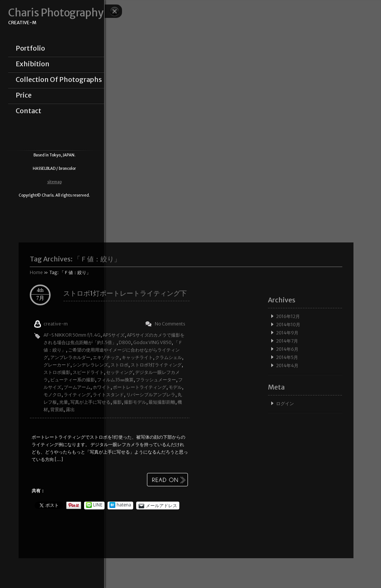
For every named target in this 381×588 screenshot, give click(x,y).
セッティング (119, 372)
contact (28, 111)
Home (36, 272)
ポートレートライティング (140, 387)
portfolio (30, 48)
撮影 (117, 402)
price (24, 95)
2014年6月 (287, 349)
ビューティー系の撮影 (73, 380)
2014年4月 (287, 365)
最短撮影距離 (162, 402)
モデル (175, 387)
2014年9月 (287, 333)
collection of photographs (59, 80)
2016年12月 (288, 316)
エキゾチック (106, 357)
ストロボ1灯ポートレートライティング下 (125, 293)
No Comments (170, 324)
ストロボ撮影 (57, 372)
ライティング (77, 395)
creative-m (56, 324)
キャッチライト (137, 357)
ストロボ (119, 365)
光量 (64, 402)
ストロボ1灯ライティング (156, 365)
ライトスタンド (108, 395)
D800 (125, 342)
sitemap (55, 182)
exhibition (33, 64)
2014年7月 (287, 341)
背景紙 (57, 409)
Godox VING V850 (152, 342)
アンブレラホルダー (70, 357)
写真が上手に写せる (90, 402)
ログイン (285, 403)
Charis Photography (56, 13)
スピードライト (88, 372)
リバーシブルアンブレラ (151, 395)
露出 (70, 409)
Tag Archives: (75, 259)
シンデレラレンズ (90, 365)
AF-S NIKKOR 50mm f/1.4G (72, 335)
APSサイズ (114, 335)
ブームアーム (77, 387)
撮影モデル (135, 402)
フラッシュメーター (156, 380)
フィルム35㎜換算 (115, 380)
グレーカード (57, 365)
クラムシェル (169, 357)
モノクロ (52, 395)
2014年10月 (288, 325)
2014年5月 (287, 357)
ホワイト (102, 387)
